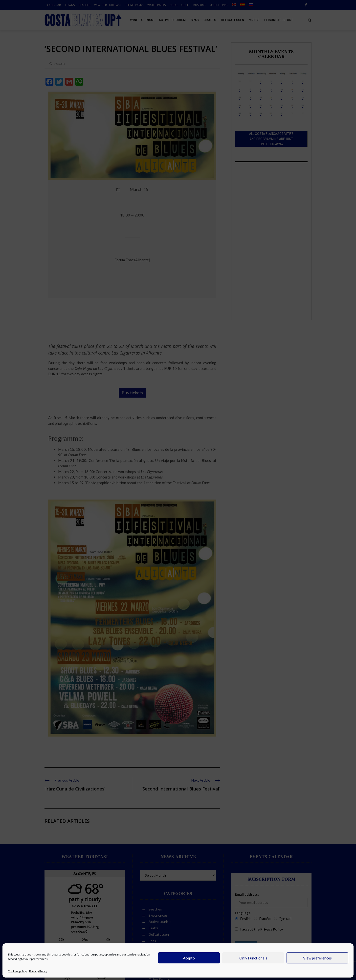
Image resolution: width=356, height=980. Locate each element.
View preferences (317, 958)
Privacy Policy (38, 971)
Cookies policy (17, 971)
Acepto (189, 958)
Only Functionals (253, 958)
